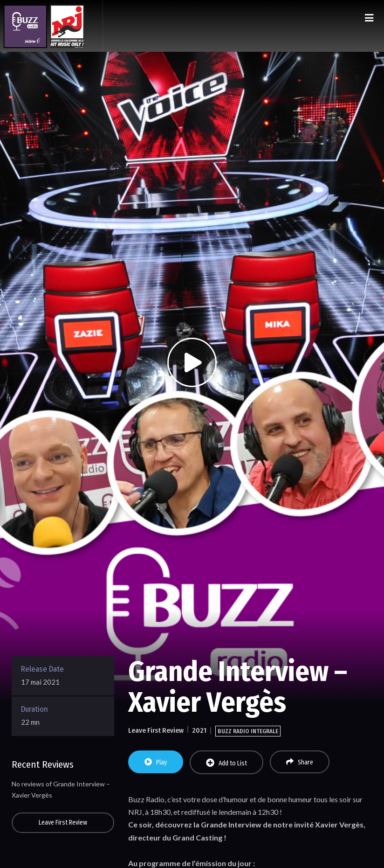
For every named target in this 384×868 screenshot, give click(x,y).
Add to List (226, 763)
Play (156, 762)
